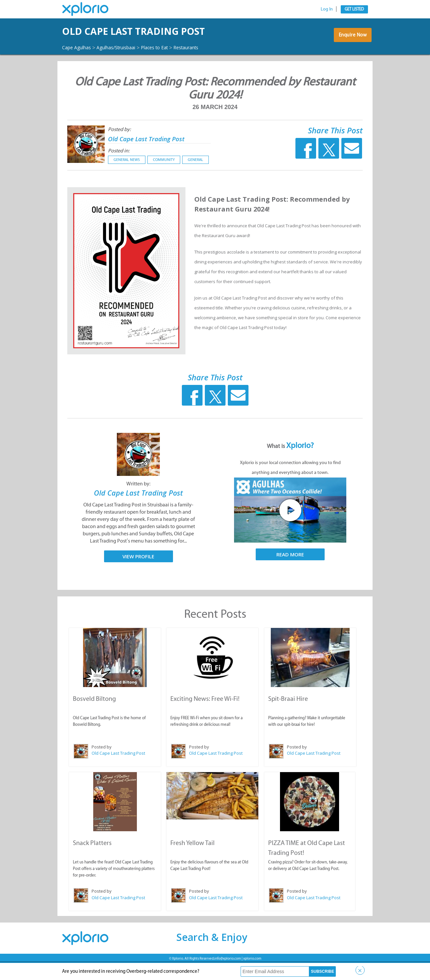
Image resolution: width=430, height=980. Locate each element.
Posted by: (119, 147)
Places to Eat (170, 65)
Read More (290, 572)
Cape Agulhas (79, 65)
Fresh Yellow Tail (192, 859)
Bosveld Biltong (94, 716)
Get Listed (354, 9)
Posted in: (119, 169)
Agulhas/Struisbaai (125, 65)
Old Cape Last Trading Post (156, 156)
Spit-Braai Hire (288, 716)
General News (127, 178)
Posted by (101, 764)
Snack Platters (92, 859)
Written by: (138, 502)
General (195, 178)
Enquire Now (351, 47)
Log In (327, 9)
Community (164, 178)
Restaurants (206, 65)
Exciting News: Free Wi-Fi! (205, 716)
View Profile (138, 574)
